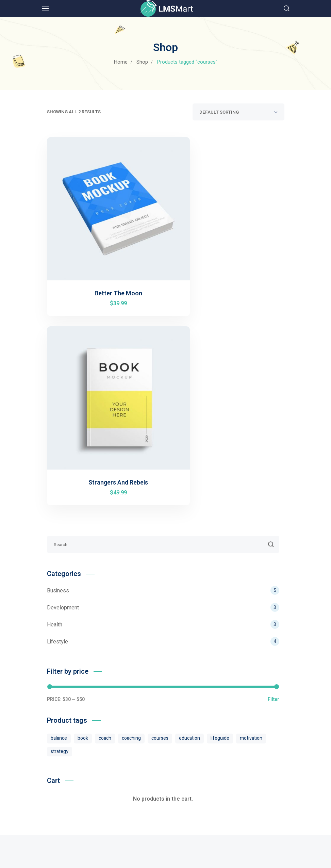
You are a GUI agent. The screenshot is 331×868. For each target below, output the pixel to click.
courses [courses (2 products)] (160, 519)
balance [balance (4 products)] (59, 519)
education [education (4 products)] (189, 519)
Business (163, 372)
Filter (274, 481)
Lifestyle (163, 423)
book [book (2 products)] (83, 519)
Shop (142, 62)
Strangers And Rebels (228, 264)
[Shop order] (238, 112)
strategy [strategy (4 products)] (60, 533)
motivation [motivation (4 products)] (251, 519)
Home (121, 62)
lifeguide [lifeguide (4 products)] (220, 519)
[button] (287, 9)
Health (163, 406)
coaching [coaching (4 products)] (131, 519)
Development (163, 389)
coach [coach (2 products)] (105, 519)
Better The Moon (104, 264)
